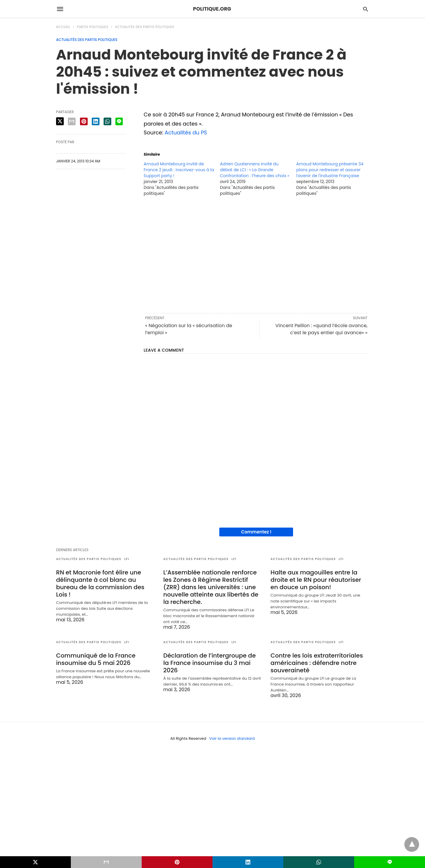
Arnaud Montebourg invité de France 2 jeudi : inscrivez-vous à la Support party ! (179, 170)
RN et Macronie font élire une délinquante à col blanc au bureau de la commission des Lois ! (100, 583)
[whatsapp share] (107, 121)
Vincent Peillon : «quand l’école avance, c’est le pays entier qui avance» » (321, 329)
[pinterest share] (84, 121)
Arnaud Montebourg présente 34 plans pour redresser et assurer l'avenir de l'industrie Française (330, 170)
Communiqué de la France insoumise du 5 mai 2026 (96, 659)
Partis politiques (93, 27)
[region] (256, 254)
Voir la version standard (232, 738)
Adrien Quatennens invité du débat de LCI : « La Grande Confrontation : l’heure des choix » (255, 170)
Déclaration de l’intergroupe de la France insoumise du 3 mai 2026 (209, 663)
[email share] (72, 121)
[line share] (119, 121)
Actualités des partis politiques (145, 27)
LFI (127, 559)
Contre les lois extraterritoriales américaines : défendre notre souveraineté (317, 663)
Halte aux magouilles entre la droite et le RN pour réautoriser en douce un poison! (316, 580)
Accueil (63, 27)
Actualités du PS (186, 132)
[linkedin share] (96, 121)
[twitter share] (60, 121)
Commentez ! (256, 532)
